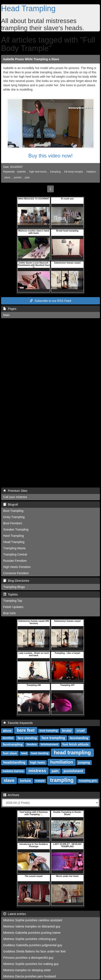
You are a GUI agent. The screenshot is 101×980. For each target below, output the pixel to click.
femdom (32, 745)
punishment (73, 771)
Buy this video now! (50, 156)
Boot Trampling (13, 511)
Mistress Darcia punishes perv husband (29, 976)
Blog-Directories (16, 581)
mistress (37, 771)
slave (7, 177)
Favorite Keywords (18, 723)
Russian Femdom (15, 561)
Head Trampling (28, 8)
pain (27, 177)
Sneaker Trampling (16, 529)
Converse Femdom (16, 573)
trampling (55, 172)
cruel (81, 731)
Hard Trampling (14, 536)
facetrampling (13, 744)
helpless (91, 172)
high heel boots (38, 172)
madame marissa (13, 771)
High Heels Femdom (17, 567)
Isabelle (21, 172)
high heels (37, 762)
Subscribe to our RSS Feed (50, 301)
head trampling (72, 752)
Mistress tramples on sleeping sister (27, 970)
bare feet (26, 730)
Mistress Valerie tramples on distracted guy (32, 926)
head (24, 753)
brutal (67, 731)
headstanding (14, 762)
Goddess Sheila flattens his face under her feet (34, 951)
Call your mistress (15, 497)
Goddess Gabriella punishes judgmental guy (33, 945)
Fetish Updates (13, 607)
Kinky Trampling (14, 517)
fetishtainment (50, 745)
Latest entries (15, 914)
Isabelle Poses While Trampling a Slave (31, 59)
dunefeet (8, 738)
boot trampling (49, 731)
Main (6, 315)
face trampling (53, 738)
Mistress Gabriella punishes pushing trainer (32, 933)
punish (17, 177)
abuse (7, 731)
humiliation (62, 762)
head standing (40, 753)
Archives (11, 795)
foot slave (10, 753)
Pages (10, 309)
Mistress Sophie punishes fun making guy (31, 964)
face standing (27, 738)
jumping (84, 762)
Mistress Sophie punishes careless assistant (33, 920)
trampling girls (88, 781)
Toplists (11, 594)
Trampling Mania (14, 548)
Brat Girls (9, 613)
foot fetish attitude (75, 744)
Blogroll (11, 505)
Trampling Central (15, 554)
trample (40, 781)
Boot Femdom (13, 523)
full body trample (73, 172)
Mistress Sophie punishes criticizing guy (30, 939)
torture (26, 781)
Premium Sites (15, 491)
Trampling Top (13, 601)
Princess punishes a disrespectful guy (28, 958)
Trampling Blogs (14, 587)
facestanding (79, 738)
